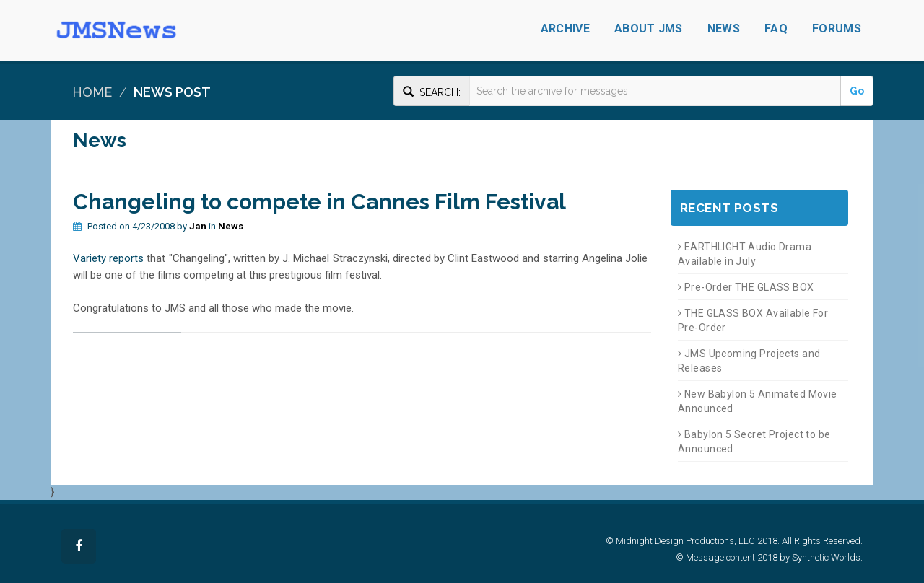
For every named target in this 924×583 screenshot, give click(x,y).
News (724, 29)
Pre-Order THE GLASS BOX (746, 287)
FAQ (776, 29)
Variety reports (108, 258)
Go (857, 91)
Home (92, 92)
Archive (565, 29)
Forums (837, 29)
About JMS (649, 29)
